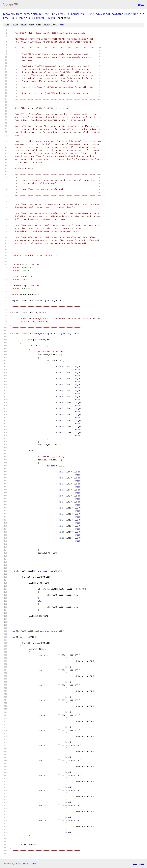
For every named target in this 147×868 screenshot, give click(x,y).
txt (135, 864)
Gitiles (17, 864)
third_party (23, 14)
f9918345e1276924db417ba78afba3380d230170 (110, 14)
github (37, 14)
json (142, 864)
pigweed (8, 14)
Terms (33, 864)
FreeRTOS (49, 14)
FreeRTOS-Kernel (68, 14)
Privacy (25, 864)
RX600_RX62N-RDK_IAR (41, 18)
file (62, 25)
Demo (21, 18)
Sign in (141, 5)
